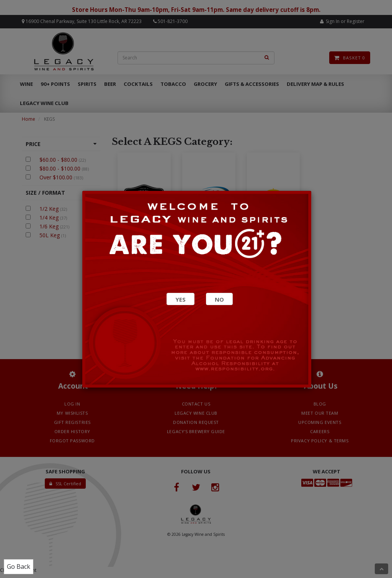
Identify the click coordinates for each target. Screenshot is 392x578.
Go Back (19, 567)
